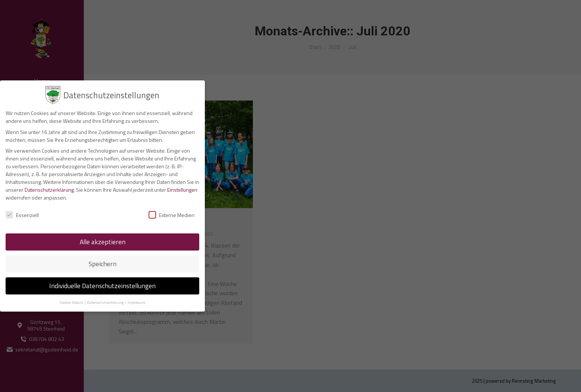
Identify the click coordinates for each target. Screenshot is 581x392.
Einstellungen (182, 190)
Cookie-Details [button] (72, 302)
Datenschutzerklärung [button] (106, 302)
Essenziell (22, 215)
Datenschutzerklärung (49, 190)
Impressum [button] (137, 302)
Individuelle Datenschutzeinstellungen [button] (102, 286)
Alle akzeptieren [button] (103, 242)
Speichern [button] (103, 264)
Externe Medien (172, 215)
